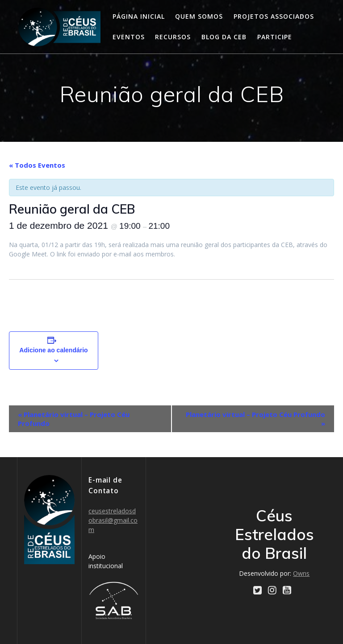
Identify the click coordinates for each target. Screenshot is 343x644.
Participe (275, 37)
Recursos (173, 37)
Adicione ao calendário (53, 350)
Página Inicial (139, 16)
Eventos (129, 37)
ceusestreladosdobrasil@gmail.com (113, 520)
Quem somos (199, 16)
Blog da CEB (224, 37)
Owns (301, 573)
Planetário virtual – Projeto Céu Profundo (74, 419)
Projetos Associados (274, 16)
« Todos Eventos (37, 165)
